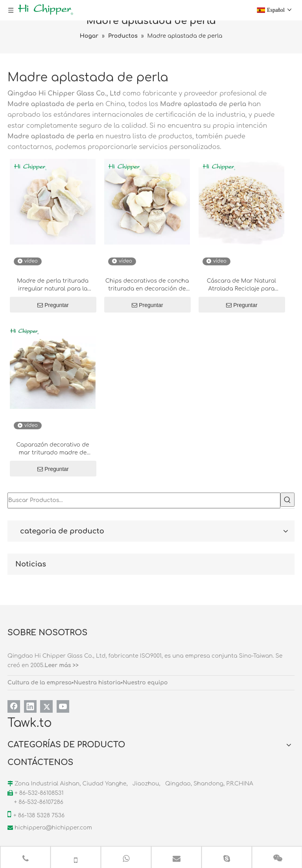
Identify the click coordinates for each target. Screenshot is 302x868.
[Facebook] (14, 706)
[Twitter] (46, 706)
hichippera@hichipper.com (53, 828)
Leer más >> (62, 665)
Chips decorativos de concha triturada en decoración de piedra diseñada (147, 285)
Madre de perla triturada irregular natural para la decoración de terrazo (53, 285)
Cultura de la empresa (40, 683)
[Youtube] (63, 706)
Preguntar (53, 305)
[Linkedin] (30, 706)
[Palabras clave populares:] (287, 500)
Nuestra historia (97, 683)
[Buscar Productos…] (144, 500)
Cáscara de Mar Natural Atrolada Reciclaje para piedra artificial (241, 285)
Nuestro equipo (145, 683)
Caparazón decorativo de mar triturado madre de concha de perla (52, 449)
